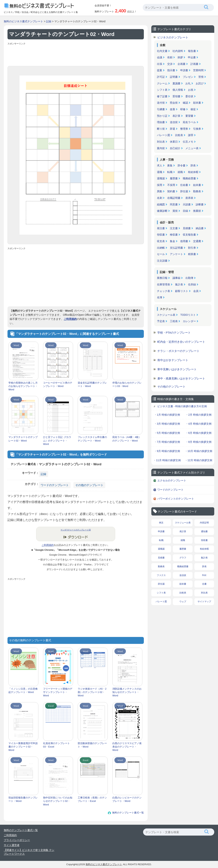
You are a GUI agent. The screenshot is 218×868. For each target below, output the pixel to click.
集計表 (179, 284)
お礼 (188, 83)
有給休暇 (193, 172)
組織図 (161, 204)
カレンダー (189, 321)
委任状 (189, 96)
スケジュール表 (166, 315)
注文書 (174, 228)
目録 (185, 211)
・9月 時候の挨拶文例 (167, 451)
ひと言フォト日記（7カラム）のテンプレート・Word (57, 440)
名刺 (160, 198)
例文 (161, 523)
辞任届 (184, 191)
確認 (185, 103)
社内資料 (178, 51)
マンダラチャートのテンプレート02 (76, 530)
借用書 (184, 241)
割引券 (192, 248)
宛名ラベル (189, 122)
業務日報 (162, 278)
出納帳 (161, 248)
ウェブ (183, 602)
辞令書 (181, 165)
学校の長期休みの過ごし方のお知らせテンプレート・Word (23, 386)
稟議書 (176, 83)
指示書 (171, 70)
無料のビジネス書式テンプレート (23, 21)
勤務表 (197, 191)
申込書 (192, 57)
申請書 (184, 70)
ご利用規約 (70, 319)
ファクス (161, 575)
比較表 (179, 135)
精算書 (192, 254)
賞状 (175, 211)
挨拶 (180, 57)
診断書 (200, 204)
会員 (196, 291)
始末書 (197, 185)
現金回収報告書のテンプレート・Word (23, 799)
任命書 (184, 185)
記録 (49, 21)
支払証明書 (176, 248)
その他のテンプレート (89, 485)
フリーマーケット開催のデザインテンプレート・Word (58, 692)
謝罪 (191, 135)
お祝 (191, 90)
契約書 (171, 191)
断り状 (161, 129)
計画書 (194, 64)
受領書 (176, 96)
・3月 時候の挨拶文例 (167, 424)
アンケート (176, 254)
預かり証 (162, 116)
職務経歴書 (189, 178)
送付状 (161, 103)
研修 (183, 109)
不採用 (171, 185)
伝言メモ (188, 142)
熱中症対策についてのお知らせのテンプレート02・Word (58, 801)
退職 (160, 172)
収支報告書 (189, 235)
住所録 (192, 284)
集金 (172, 241)
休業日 (174, 142)
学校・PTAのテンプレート (174, 333)
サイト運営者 (12, 845)
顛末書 (197, 103)
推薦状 (197, 211)
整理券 (184, 129)
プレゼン (188, 77)
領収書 (161, 235)
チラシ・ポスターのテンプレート (178, 351)
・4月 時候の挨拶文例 (199, 424)
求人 (160, 165)
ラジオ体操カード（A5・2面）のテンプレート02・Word (92, 692)
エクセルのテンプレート (172, 480)
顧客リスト (182, 291)
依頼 (170, 57)
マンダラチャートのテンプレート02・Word (23, 439)
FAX (204, 575)
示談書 (187, 204)
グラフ (183, 558)
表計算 (176, 116)
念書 (204, 584)
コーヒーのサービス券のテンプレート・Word (58, 384)
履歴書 (174, 178)
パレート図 (163, 135)
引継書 (161, 109)
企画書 (181, 64)
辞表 (193, 165)
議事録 (176, 278)
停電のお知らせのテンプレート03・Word (127, 384)
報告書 (192, 51)
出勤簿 (189, 278)
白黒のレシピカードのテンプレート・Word (127, 799)
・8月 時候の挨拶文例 (199, 442)
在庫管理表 (163, 284)
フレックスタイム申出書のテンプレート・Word (92, 439)
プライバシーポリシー (17, 840)
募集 (170, 165)
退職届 (161, 178)
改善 (172, 109)
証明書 (174, 77)
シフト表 (162, 90)
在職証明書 (174, 198)
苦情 (201, 77)
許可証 (161, 77)
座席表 (189, 198)
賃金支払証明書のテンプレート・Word (92, 384)
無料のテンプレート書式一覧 (128, 813)
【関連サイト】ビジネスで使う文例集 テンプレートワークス (29, 852)
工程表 (174, 321)
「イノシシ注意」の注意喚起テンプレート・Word (23, 690)
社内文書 (162, 51)
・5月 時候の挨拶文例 (167, 433)
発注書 (161, 228)
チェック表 (163, 291)
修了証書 (162, 96)
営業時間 (198, 70)
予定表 (161, 321)
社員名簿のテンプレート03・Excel (56, 745)
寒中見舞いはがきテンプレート (177, 369)
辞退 (172, 129)
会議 (160, 57)
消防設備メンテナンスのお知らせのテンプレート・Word (127, 692)
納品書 (200, 228)
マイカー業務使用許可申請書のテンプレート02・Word (23, 747)
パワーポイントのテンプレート (176, 499)
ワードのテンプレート (55, 485)
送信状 (174, 122)
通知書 (204, 531)
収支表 (161, 241)
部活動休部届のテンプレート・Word (92, 745)
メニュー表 (192, 148)
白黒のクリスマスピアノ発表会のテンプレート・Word (127, 747)
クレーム (162, 83)
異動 (160, 191)
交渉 (170, 64)
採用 (160, 185)
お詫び (200, 83)
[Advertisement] (76, 55)
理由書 (161, 122)
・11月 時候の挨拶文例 (167, 460)
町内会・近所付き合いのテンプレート (181, 342)
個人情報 (178, 90)
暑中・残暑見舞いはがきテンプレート (181, 378)
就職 (180, 172)
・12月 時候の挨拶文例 (198, 460)
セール (161, 254)
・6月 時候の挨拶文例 (199, 433)
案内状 (161, 148)
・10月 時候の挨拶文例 (198, 451)
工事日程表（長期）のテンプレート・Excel (92, 799)
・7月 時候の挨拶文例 (167, 442)
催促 (193, 109)
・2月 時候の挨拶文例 (199, 415)
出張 (160, 64)
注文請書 (162, 261)
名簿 (160, 297)
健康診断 (162, 211)
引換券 (197, 129)
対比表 (161, 142)
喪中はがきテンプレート (173, 360)
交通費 (197, 241)
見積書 (187, 228)
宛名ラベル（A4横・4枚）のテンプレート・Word (127, 439)
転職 (170, 172)
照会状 (174, 103)
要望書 (189, 116)
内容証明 (204, 523)
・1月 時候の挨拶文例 (167, 415)
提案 (160, 70)
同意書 (174, 204)
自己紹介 (175, 148)
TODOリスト (188, 315)
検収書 (174, 235)
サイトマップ (204, 602)
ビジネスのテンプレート (173, 37)
